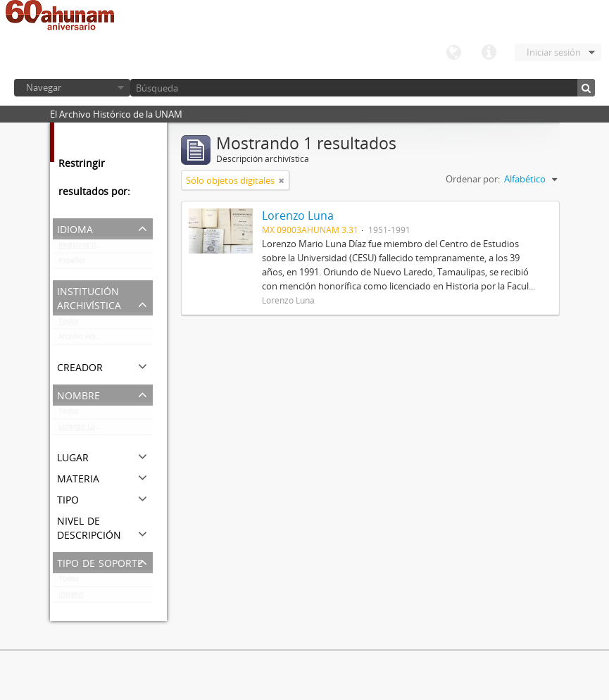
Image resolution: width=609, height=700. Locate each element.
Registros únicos (86, 248)
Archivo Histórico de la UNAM (106, 339)
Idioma (453, 53)
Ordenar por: (473, 179)
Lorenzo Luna (81, 430)
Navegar (44, 87)
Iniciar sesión (554, 52)
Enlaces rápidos (489, 53)
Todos (69, 324)
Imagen (71, 597)
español (72, 263)
